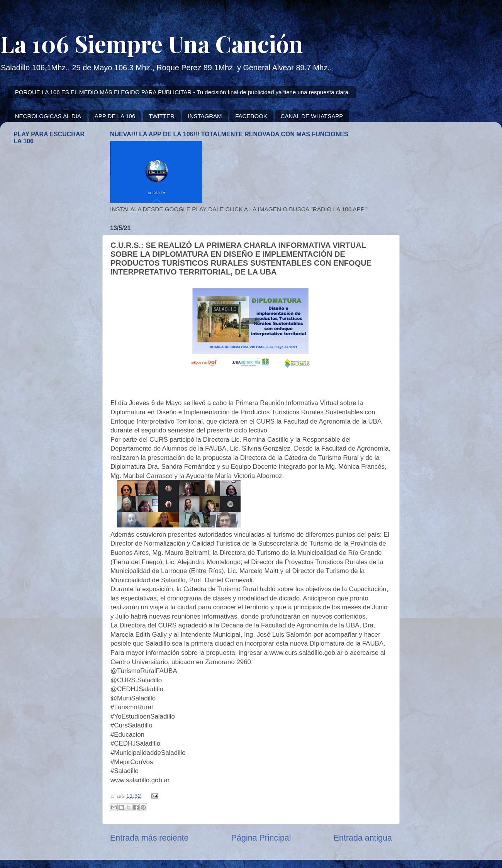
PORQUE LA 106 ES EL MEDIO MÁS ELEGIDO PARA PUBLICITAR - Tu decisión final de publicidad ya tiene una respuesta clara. (183, 92)
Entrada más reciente (149, 838)
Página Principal (261, 838)
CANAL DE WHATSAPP (312, 116)
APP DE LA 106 (115, 116)
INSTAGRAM (205, 116)
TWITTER (162, 116)
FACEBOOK (251, 116)
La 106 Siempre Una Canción (152, 43)
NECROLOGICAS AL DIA (48, 116)
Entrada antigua (363, 838)
